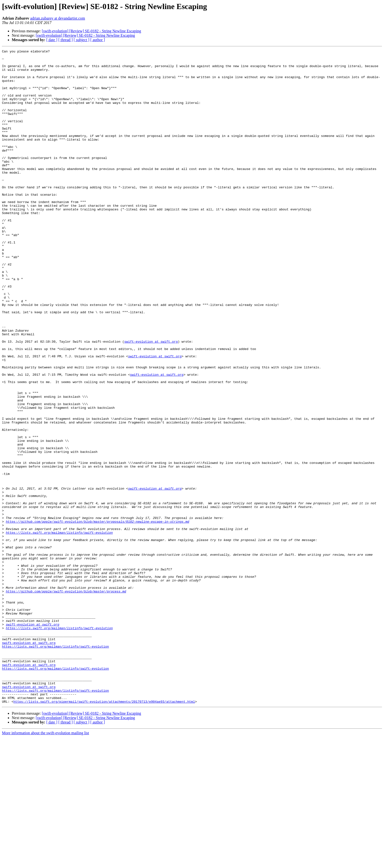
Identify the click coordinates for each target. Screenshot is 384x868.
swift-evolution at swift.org (151, 400)
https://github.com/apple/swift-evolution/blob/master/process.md (66, 700)
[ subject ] (82, 40)
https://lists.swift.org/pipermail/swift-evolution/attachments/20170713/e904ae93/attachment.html (104, 832)
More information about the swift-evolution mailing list (46, 864)
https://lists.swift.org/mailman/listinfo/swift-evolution (59, 629)
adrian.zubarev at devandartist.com (58, 18)
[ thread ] (66, 40)
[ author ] (98, 40)
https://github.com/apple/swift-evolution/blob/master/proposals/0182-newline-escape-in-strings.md (98, 616)
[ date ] (52, 40)
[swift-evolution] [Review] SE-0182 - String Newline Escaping (91, 31)
